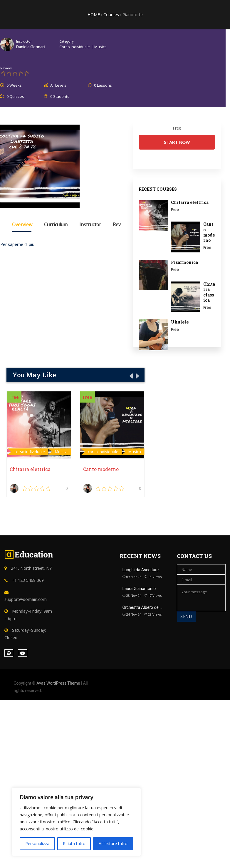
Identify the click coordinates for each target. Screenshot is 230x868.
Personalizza (37, 843)
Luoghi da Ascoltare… (142, 570)
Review (6, 68)
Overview (22, 225)
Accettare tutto (113, 843)
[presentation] (131, 376)
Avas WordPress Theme (58, 683)
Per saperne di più (17, 244)
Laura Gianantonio (139, 589)
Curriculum (56, 225)
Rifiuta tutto (74, 843)
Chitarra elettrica (30, 469)
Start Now (177, 142)
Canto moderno (101, 469)
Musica (100, 47)
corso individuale (75, 47)
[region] (76, 822)
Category (67, 41)
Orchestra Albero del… (142, 607)
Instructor (24, 41)
